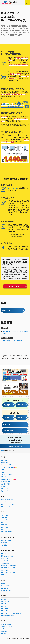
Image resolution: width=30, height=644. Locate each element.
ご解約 (3, 575)
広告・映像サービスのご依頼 (8, 568)
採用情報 (3, 604)
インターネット (5, 472)
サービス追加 (4, 558)
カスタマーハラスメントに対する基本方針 (11, 613)
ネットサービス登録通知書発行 (9, 565)
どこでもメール (6, 588)
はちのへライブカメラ (6, 626)
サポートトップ (6, 515)
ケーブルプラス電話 (6, 465)
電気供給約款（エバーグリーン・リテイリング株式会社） (16, 332)
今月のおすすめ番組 (6, 540)
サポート (6, 417)
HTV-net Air (7, 477)
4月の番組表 (4, 543)
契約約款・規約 (5, 611)
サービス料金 (7, 500)
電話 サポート (5, 522)
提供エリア (5, 489)
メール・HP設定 (5, 586)
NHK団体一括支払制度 (7, 624)
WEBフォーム (12, 188)
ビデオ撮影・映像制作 (6, 484)
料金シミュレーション (9, 425)
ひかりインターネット (6, 463)
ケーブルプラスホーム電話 (9, 467)
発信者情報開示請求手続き (8, 616)
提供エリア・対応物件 (6, 491)
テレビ (3, 470)
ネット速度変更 (5, 563)
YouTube (4, 629)
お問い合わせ (5, 570)
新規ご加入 (7, 405)
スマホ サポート (5, 525)
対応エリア (20, 405)
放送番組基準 (5, 608)
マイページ (20, 417)
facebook (4, 633)
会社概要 (3, 599)
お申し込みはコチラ (14, 286)
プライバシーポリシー (6, 606)
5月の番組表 (4, 545)
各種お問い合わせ (8, 430)
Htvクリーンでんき (6, 482)
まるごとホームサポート (8, 479)
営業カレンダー (5, 601)
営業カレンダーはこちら (15, 446)
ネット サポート (5, 520)
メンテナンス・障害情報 (7, 532)
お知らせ (3, 529)
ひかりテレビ (4, 460)
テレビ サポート (5, 518)
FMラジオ (4, 486)
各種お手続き (4, 527)
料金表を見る (6, 310)
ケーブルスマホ (7, 474)
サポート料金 (8, 502)
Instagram (4, 631)
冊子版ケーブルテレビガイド (8, 572)
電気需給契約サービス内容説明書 (12, 341)
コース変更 (5, 561)
